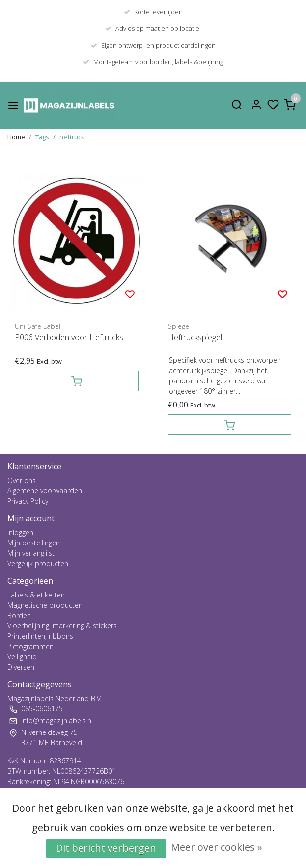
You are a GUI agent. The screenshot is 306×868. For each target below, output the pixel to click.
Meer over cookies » (217, 847)
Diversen (21, 667)
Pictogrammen (30, 646)
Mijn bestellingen (34, 543)
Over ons (22, 480)
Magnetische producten (45, 605)
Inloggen (20, 532)
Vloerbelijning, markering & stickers (62, 626)
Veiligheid (22, 657)
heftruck (72, 137)
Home (16, 137)
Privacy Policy (28, 501)
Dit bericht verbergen (106, 848)
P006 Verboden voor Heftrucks (69, 337)
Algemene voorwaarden (45, 491)
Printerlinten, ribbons (40, 636)
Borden (19, 615)
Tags (42, 137)
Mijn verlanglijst (31, 553)
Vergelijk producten (38, 563)
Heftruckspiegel (195, 337)
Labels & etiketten (36, 595)
